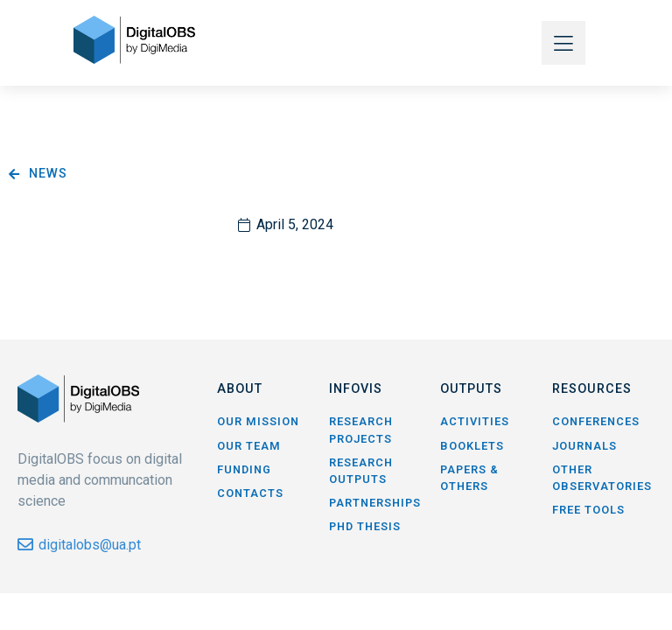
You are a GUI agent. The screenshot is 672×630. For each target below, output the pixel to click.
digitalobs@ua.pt (90, 545)
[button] (563, 43)
